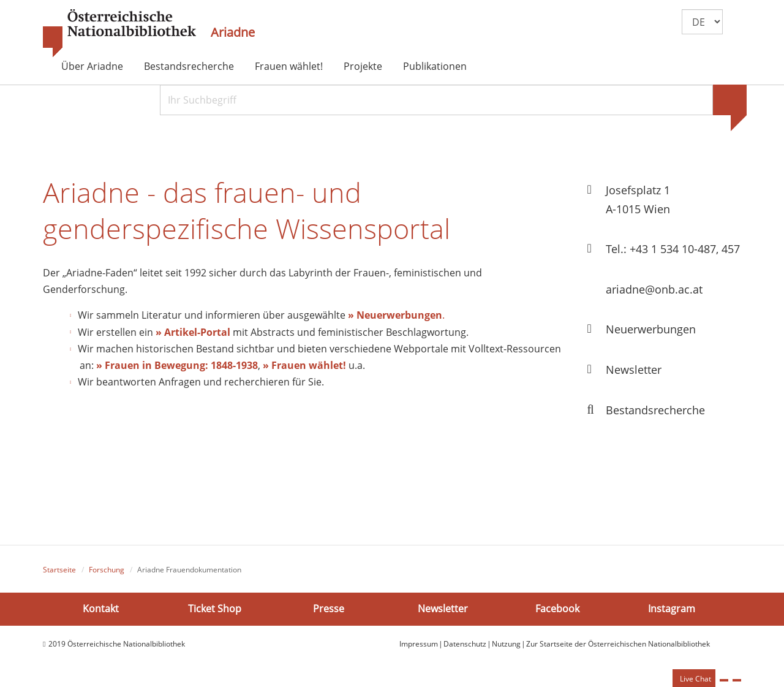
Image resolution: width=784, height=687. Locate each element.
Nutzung (506, 644)
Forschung (107, 570)
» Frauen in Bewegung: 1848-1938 (177, 365)
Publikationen (435, 66)
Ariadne (233, 32)
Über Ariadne (92, 66)
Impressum (419, 644)
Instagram (672, 609)
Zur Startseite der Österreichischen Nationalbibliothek (618, 644)
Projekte (363, 66)
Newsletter (443, 609)
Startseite (59, 570)
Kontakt (101, 609)
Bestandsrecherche (189, 66)
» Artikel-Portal (193, 332)
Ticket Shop (215, 609)
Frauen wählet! (289, 66)
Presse (329, 609)
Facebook (557, 609)
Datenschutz (465, 644)
